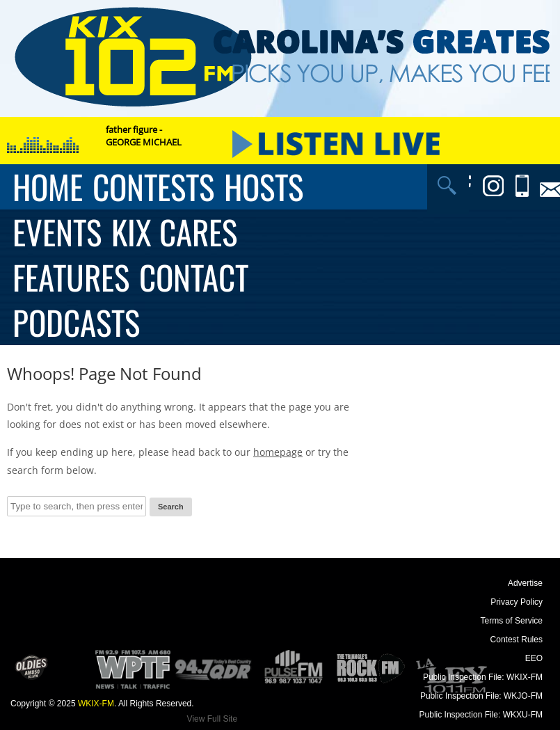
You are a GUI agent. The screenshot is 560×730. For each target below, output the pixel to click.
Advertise (525, 583)
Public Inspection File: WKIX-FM (483, 677)
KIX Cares (174, 232)
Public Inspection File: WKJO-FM (481, 696)
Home (48, 187)
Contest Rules (517, 640)
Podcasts (76, 323)
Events (57, 232)
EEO (534, 658)
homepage (278, 452)
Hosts (264, 187)
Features (71, 277)
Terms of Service (512, 621)
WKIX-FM (96, 704)
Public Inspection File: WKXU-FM (481, 715)
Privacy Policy (517, 602)
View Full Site (212, 719)
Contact (194, 277)
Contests (153, 187)
